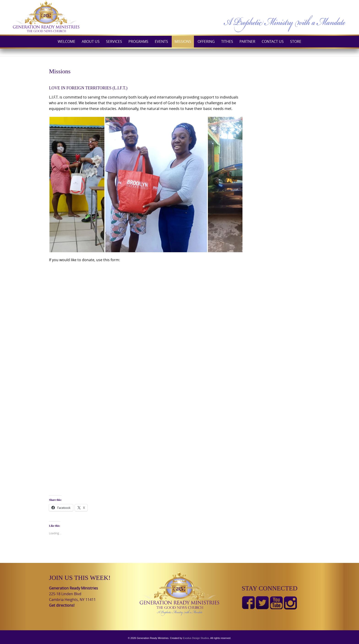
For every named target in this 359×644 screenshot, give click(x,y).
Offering (206, 41)
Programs (138, 41)
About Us (91, 41)
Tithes (227, 41)
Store (296, 41)
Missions (183, 41)
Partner (247, 41)
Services (114, 41)
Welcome (67, 41)
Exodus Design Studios (196, 638)
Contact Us (273, 41)
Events (161, 41)
